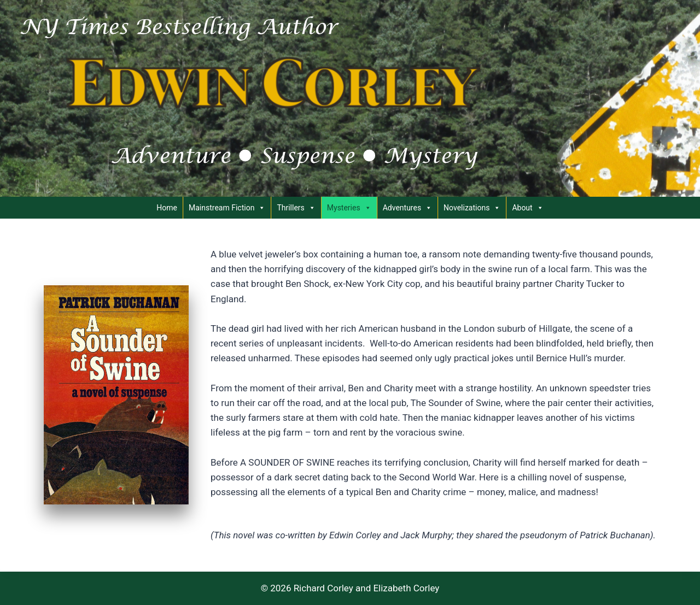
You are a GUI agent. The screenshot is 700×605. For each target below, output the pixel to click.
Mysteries (349, 208)
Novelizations (472, 208)
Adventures (407, 208)
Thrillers (296, 208)
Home (167, 208)
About (527, 208)
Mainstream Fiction (227, 208)
